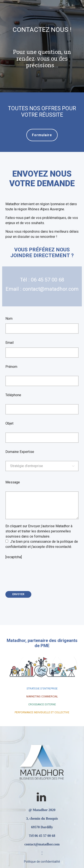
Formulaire (42, 135)
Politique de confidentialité (42, 862)
